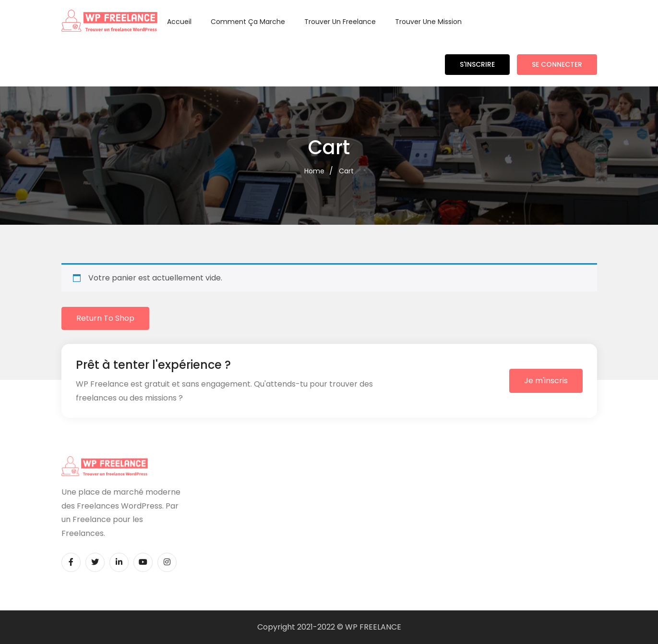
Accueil (179, 22)
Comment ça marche (248, 22)
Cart (346, 171)
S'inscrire (477, 64)
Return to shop (105, 318)
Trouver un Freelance (340, 22)
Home (314, 171)
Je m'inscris (546, 381)
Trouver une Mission (428, 22)
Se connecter (557, 64)
